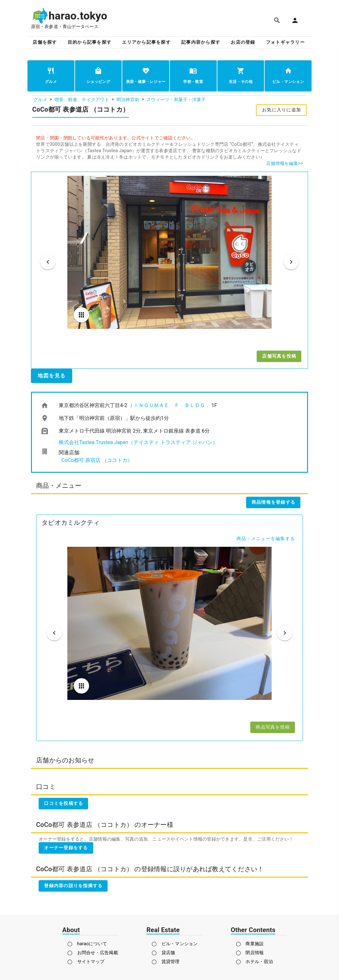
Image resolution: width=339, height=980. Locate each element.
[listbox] (169, 432)
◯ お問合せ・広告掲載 (93, 953)
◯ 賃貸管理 (166, 961)
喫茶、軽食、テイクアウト (82, 100)
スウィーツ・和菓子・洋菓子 (176, 100)
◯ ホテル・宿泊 (254, 961)
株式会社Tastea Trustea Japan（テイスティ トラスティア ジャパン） (138, 442)
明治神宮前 (128, 100)
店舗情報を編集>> (285, 163)
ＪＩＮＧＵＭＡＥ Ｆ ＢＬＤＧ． (169, 405)
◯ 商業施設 (250, 944)
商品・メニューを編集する (266, 538)
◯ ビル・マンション (175, 944)
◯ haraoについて (87, 944)
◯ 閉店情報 (250, 953)
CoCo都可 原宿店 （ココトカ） (97, 460)
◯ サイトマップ (86, 961)
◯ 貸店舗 (163, 953)
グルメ (40, 100)
